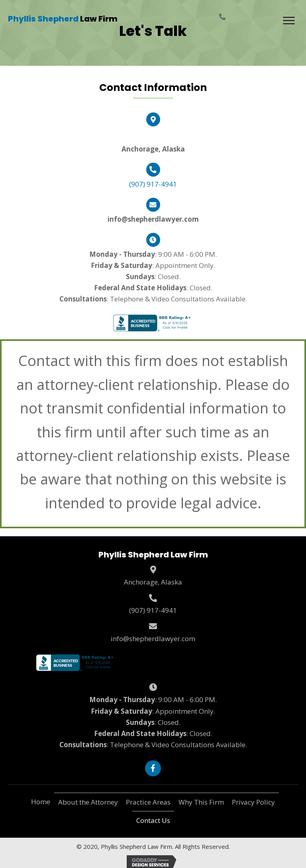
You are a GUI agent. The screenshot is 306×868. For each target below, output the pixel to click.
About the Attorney (88, 802)
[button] (153, 768)
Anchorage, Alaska (153, 582)
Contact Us (153, 820)
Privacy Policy (253, 802)
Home (41, 802)
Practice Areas (148, 802)
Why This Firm (201, 802)
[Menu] (289, 21)
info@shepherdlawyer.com (153, 639)
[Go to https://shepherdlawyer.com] (63, 19)
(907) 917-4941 (153, 184)
